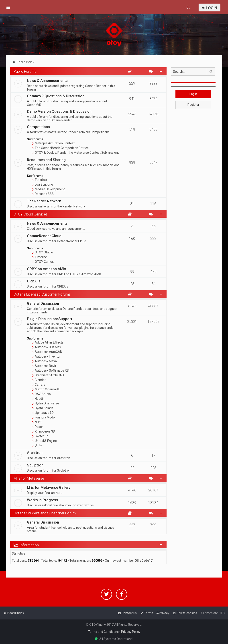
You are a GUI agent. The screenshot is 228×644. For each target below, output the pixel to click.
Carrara (39, 385)
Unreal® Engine (44, 441)
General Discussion (43, 303)
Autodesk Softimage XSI (51, 371)
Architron (35, 453)
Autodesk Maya (44, 361)
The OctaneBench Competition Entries (60, 148)
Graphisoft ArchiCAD (48, 375)
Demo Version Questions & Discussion (59, 111)
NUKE (37, 422)
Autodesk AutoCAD (47, 352)
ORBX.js (34, 281)
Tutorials (39, 180)
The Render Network (44, 201)
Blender (39, 380)
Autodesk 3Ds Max (46, 347)
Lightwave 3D (43, 413)
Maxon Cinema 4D (46, 389)
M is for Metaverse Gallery (49, 487)
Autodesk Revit (44, 366)
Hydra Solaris (42, 408)
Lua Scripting (42, 184)
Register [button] (193, 105)
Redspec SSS (43, 194)
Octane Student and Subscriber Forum (45, 513)
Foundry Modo (43, 417)
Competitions (38, 127)
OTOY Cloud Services (31, 214)
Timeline (39, 257)
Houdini (38, 399)
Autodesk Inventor (46, 356)
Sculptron (35, 465)
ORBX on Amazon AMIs (47, 269)
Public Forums (25, 71)
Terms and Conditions (103, 632)
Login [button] (193, 94)
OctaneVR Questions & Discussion (56, 96)
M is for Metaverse (29, 478)
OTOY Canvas (43, 262)
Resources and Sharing (46, 160)
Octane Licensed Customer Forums (42, 294)
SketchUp (40, 436)
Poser (37, 427)
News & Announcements (47, 81)
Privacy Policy (131, 632)
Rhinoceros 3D (43, 431)
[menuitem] (188, 7)
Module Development (48, 189)
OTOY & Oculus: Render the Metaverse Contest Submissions (75, 153)
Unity (37, 445)
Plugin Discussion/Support (50, 319)
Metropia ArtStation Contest (53, 143)
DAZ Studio (41, 394)
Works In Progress (43, 500)
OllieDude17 (144, 561)
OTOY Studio (42, 252)
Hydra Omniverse (45, 403)
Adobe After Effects (48, 342)
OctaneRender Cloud (44, 236)
